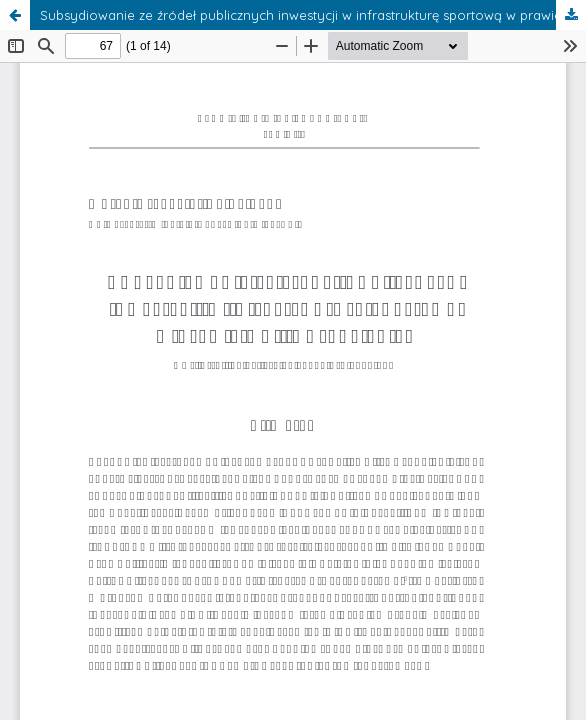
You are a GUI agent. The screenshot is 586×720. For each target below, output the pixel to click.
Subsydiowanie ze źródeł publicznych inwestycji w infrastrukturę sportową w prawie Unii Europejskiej (313, 15)
